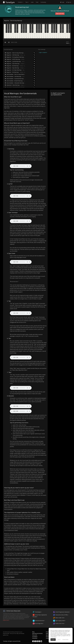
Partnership (49, 637)
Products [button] (21, 2)
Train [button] (27, 2)
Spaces (48, 635)
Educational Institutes (37, 633)
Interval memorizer (39, 621)
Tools (37, 2)
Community (43, 2)
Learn (32, 2)
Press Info (35, 635)
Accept (53, 640)
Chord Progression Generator (62, 612)
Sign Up (69, 2)
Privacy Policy (65, 639)
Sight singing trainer (59, 621)
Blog (33, 632)
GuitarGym (35, 638)
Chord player (37, 612)
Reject (59, 639)
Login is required (43, 52)
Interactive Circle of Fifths (61, 615)
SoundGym (35, 637)
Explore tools (6, 620)
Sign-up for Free (60, 14)
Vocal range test (38, 623)
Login (62, 2)
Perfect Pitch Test (59, 623)
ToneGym (9, 2)
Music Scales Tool (59, 618)
